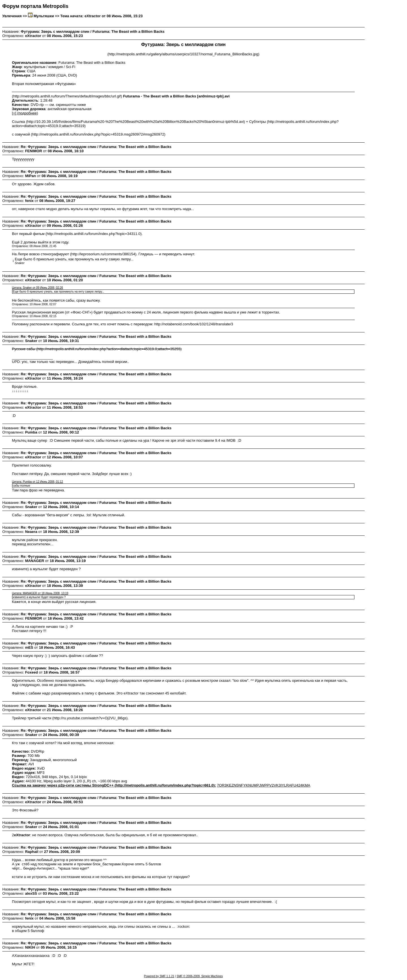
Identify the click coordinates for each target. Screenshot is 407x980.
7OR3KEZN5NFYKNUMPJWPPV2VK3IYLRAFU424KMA (264, 785)
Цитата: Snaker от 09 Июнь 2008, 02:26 (37, 288)
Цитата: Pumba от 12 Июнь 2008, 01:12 (37, 482)
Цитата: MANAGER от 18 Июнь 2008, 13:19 (40, 593)
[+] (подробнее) (25, 113)
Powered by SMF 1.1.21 (159, 976)
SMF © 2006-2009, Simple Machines (200, 976)
